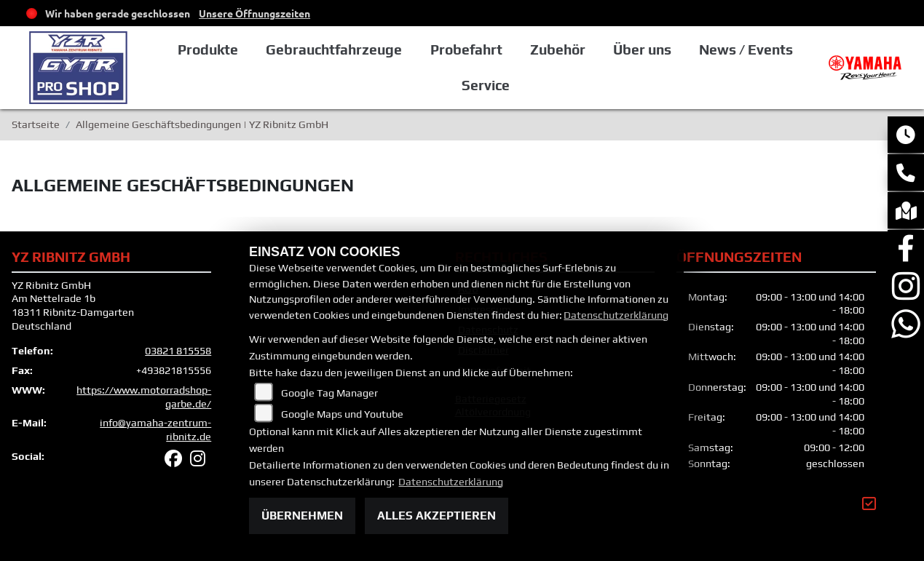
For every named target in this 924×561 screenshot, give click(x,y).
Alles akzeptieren (437, 516)
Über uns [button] (642, 49)
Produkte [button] (208, 49)
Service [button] (486, 85)
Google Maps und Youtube (342, 414)
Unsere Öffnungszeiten (254, 13)
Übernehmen (302, 516)
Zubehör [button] (558, 49)
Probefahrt (466, 49)
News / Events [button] (746, 49)
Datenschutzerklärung (616, 315)
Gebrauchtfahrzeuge (334, 49)
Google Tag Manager (329, 393)
